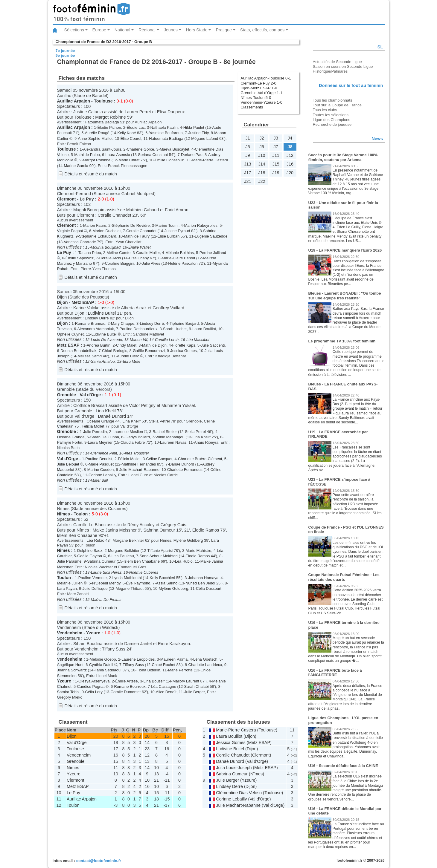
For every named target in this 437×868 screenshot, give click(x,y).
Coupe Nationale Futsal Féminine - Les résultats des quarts (344, 577)
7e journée (65, 51)
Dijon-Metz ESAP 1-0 (259, 88)
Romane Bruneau (90, 323)
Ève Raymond (138, 583)
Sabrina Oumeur (159, 530)
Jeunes (171, 30)
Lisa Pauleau (123, 556)
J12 (290, 155)
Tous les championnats (333, 100)
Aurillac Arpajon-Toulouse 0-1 (266, 78)
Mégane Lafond (205, 138)
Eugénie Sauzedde (211, 236)
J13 (248, 164)
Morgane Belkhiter (128, 540)
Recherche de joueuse (332, 124)
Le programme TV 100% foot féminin (342, 341)
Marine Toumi (167, 225)
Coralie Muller (148, 253)
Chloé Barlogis (115, 351)
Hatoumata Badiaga (102, 122)
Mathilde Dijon (154, 345)
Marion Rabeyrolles (201, 225)
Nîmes (64, 514)
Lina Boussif (154, 681)
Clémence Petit (104, 453)
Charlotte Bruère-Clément (200, 459)
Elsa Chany (139, 258)
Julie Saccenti (213, 345)
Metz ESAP (83, 302)
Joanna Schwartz (72, 670)
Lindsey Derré (97, 318)
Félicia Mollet (93, 426)
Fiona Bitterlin (149, 670)
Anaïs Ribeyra (206, 442)
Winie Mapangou (170, 437)
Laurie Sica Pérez (106, 572)
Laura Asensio (118, 155)
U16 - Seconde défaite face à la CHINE (343, 766)
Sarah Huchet (175, 329)
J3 (276, 138)
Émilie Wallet (140, 247)
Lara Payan (67, 588)
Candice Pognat (91, 686)
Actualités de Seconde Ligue (337, 62)
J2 (262, 138)
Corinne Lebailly (102, 475)
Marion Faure (95, 225)
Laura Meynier (100, 442)
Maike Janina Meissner (115, 530)
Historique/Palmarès (330, 71)
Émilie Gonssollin (169, 160)
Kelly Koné (127, 133)
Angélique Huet (70, 665)
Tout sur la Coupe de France (337, 105)
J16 (290, 164)
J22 (262, 181)
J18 (262, 173)
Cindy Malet (126, 345)
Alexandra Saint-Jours (102, 149)
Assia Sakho (167, 583)
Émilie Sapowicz (80, 258)
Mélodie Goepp (103, 659)
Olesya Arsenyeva (94, 681)
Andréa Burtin (99, 345)
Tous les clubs (325, 110)
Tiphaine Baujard (184, 323)
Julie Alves (151, 263)
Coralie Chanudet (114, 215)
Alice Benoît (166, 692)
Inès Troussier (137, 453)
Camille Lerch (167, 340)
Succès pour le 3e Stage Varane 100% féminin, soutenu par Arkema (343, 157)
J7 (276, 147)
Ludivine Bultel (102, 313)
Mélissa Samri (90, 356)
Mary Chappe (123, 323)
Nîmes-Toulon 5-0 (256, 98)
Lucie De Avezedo (106, 340)
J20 (290, 173)
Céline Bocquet (159, 459)
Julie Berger (194, 692)
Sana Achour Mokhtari (158, 556)
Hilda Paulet (194, 127)
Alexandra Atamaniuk (95, 329)
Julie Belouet (68, 464)
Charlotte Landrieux (205, 665)
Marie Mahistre (199, 551)
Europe (99, 30)
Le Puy (87, 199)
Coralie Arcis (110, 258)
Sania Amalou (103, 361)
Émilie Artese (127, 681)
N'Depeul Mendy (106, 583)
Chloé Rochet (164, 665)
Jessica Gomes (184, 351)
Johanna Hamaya (203, 578)
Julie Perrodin (95, 432)
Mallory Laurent (186, 681)
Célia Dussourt (209, 588)
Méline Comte (118, 253)
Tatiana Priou (90, 253)
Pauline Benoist (99, 459)
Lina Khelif (106, 411)
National (122, 30)
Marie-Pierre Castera (210, 160)
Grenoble (67, 395)
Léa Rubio (96, 540)
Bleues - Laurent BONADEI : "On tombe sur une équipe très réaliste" (345, 296)
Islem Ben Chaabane (77, 535)
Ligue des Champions (332, 120)
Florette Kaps (184, 345)
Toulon (81, 514)
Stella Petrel (159, 421)
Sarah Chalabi (197, 686)
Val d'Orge (90, 395)
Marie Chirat (129, 160)
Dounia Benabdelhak (78, 351)
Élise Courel (131, 138)
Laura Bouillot (204, 329)
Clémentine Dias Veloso (239, 793)
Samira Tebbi (68, 692)
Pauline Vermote (93, 578)
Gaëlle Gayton (90, 556)
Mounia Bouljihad (106, 247)
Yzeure (93, 633)
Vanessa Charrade (80, 242)
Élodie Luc (136, 127)
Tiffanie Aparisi (160, 551)
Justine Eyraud (177, 231)
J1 (248, 138)
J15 (276, 164)
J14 (262, 164)
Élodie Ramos (206, 530)
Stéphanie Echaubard (98, 236)
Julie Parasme (69, 561)
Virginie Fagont (70, 231)
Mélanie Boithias (180, 253)
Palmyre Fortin (70, 442)
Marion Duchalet (106, 231)
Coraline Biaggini (120, 263)
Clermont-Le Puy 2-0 (258, 83)
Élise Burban (169, 236)
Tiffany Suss (114, 649)
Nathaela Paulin (164, 127)
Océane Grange (101, 421)
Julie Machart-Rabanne (139, 470)
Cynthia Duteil (101, 665)
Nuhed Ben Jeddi (200, 583)
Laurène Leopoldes (138, 659)
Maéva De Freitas (106, 600)
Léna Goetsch (205, 659)
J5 (248, 147)
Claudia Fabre (133, 442)
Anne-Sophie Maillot (95, 138)
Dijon (63, 302)
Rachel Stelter (165, 432)
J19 (276, 173)
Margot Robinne (110, 117)
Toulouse (103, 101)
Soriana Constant (153, 155)
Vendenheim (70, 633)
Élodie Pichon (109, 127)
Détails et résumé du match (91, 174)
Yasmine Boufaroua (166, 133)
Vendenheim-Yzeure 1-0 (261, 102)
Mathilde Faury (137, 236)
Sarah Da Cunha (105, 437)
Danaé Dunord (112, 416)
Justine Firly (198, 133)
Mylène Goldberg (188, 540)
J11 (276, 155)
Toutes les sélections (331, 115)
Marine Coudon (101, 470)
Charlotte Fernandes (185, 470)
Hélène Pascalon (183, 263)
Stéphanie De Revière (131, 225)
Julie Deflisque (95, 588)
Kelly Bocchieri (162, 578)
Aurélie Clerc (128, 356)
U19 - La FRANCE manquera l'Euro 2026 (345, 250)
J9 (248, 155)
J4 (290, 138)
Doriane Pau (192, 155)
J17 (248, 173)
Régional (147, 30)
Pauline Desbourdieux (139, 329)
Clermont (67, 199)
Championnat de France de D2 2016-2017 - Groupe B (104, 42)
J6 (262, 147)
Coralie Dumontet (126, 692)
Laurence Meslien (128, 432)
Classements (252, 107)
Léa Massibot (198, 340)
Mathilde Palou (87, 155)
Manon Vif (138, 340)
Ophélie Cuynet (70, 334)
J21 (248, 181)
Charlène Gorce (140, 149)
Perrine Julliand (213, 253)
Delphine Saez (90, 551)
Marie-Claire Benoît (179, 258)
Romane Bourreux (130, 686)
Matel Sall (99, 480)
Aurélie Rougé (97, 133)
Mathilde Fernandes (139, 464)
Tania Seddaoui (108, 670)
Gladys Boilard (137, 437)
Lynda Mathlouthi (127, 578)
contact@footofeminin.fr (99, 861)
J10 (262, 155)
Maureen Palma (174, 659)
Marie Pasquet (101, 464)
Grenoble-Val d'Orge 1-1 (261, 93)
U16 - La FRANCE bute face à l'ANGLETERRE (335, 673)
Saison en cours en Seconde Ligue (343, 66)
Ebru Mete (132, 361)
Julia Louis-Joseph (234, 768)
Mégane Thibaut (129, 588)
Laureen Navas (173, 442)
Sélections (74, 30)
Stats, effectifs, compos (262, 30)
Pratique (224, 30)
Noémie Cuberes (144, 572)
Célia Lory (94, 692)
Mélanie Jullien (70, 583)
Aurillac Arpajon (74, 101)
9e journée (65, 55)
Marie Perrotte (180, 670)
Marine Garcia (76, 166)
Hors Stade (197, 30)
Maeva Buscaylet (175, 149)
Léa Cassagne (164, 686)
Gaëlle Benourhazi (149, 351)
